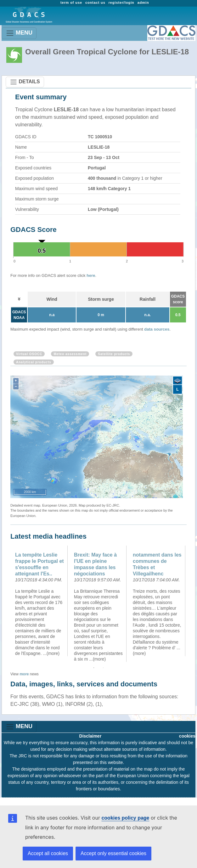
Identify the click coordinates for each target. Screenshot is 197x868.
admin (143, 3)
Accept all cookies (48, 853)
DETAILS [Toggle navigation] (25, 82)
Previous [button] (6, 604)
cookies (187, 736)
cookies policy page (125, 818)
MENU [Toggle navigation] (19, 33)
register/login (121, 3)
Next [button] (191, 604)
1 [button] (94, 668)
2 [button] (103, 668)
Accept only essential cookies (113, 853)
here (91, 275)
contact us (95, 3)
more (24, 674)
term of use (71, 3)
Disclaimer (90, 736)
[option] (40, 601)
